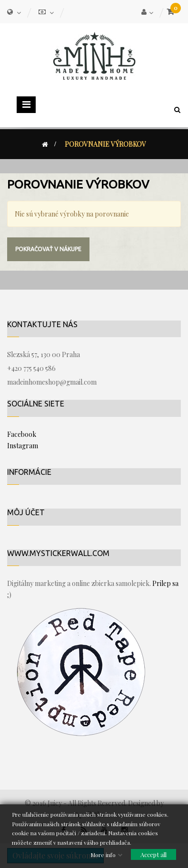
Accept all (153, 854)
